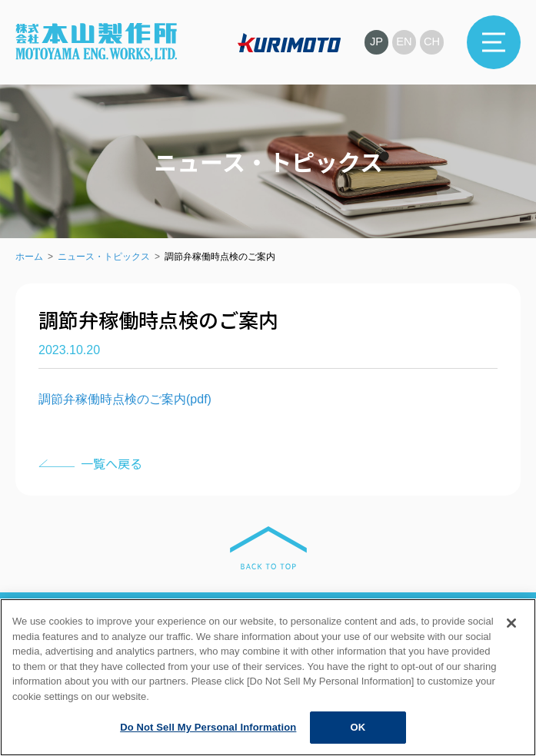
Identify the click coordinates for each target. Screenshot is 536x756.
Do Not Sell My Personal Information (208, 727)
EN (403, 42)
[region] (268, 677)
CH (431, 42)
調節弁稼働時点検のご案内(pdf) (125, 399)
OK (358, 727)
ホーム (29, 257)
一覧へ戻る (112, 463)
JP (375, 42)
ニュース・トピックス (104, 257)
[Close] (511, 623)
